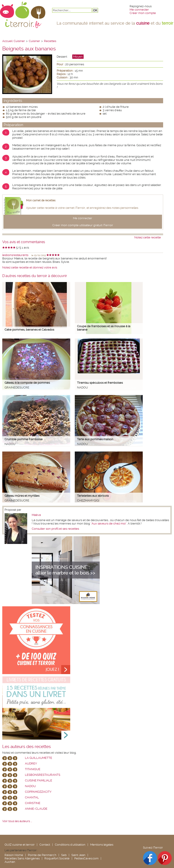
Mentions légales (102, 845)
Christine (33, 803)
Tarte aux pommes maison (95, 439)
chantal (32, 797)
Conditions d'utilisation (70, 845)
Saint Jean (78, 855)
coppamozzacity (38, 792)
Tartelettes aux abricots (93, 496)
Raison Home (14, 855)
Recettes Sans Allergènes (22, 858)
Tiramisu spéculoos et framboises (100, 383)
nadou (82, 387)
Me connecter (139, 10)
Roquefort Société (57, 858)
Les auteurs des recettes (27, 747)
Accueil (7, 41)
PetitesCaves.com (86, 858)
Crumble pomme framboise (24, 439)
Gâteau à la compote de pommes (27, 383)
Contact (45, 845)
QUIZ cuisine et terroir (20, 845)
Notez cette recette (148, 237)
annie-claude (36, 809)
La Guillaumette (39, 758)
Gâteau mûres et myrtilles (22, 496)
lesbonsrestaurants (15, 255)
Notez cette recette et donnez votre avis (30, 267)
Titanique (33, 769)
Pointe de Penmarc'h (42, 855)
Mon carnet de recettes (41, 200)
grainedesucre (17, 387)
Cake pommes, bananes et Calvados (29, 330)
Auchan (10, 862)
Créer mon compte (143, 13)
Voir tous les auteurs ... (17, 821)
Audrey (31, 763)
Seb (64, 855)
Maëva (36, 515)
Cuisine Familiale (39, 780)
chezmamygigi (88, 500)
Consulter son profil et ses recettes (55, 529)
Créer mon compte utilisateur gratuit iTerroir (83, 225)
